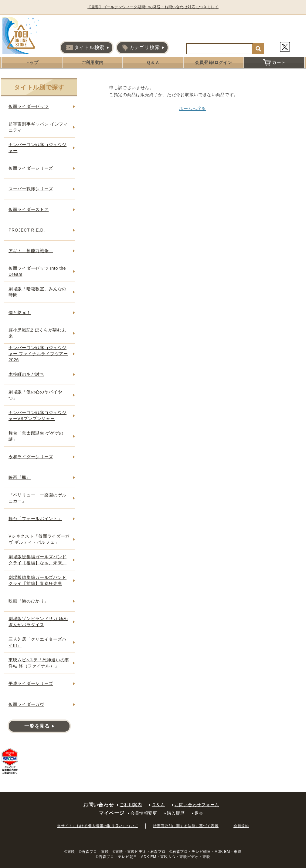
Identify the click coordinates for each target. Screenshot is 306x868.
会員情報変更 (144, 813)
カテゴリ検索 (141, 48)
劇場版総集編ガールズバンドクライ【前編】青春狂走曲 (37, 580)
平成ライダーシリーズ (31, 683)
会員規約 (241, 826)
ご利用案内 (93, 62)
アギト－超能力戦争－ (31, 251)
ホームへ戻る (192, 109)
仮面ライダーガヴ (26, 704)
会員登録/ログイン (213, 62)
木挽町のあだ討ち (26, 374)
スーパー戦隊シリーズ (31, 189)
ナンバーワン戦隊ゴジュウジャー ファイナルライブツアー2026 (38, 354)
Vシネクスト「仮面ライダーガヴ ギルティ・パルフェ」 (39, 539)
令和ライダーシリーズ (31, 457)
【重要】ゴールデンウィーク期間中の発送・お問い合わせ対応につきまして (153, 7)
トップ (32, 62)
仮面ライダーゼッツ (29, 106)
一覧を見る (37, 726)
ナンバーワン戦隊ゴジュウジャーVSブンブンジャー (37, 416)
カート (274, 62)
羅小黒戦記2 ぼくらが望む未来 (37, 333)
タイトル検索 (85, 48)
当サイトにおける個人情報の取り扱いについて (98, 826)
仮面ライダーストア (29, 209)
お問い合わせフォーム (197, 805)
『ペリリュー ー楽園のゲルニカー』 (37, 498)
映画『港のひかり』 (29, 601)
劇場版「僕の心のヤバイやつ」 (35, 395)
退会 (199, 813)
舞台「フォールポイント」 (35, 519)
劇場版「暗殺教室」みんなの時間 (37, 292)
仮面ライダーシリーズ (31, 168)
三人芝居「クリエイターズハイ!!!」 (37, 642)
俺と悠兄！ (20, 312)
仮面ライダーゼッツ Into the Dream (37, 271)
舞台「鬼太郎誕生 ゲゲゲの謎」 (36, 436)
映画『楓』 (20, 477)
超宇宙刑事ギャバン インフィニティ (38, 127)
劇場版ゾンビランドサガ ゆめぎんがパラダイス (38, 622)
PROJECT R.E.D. (27, 230)
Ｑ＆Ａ (153, 62)
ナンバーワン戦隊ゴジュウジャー (37, 148)
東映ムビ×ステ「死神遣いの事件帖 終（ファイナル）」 (39, 663)
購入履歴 (176, 813)
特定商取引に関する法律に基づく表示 (186, 826)
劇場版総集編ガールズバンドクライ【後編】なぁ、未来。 (37, 560)
